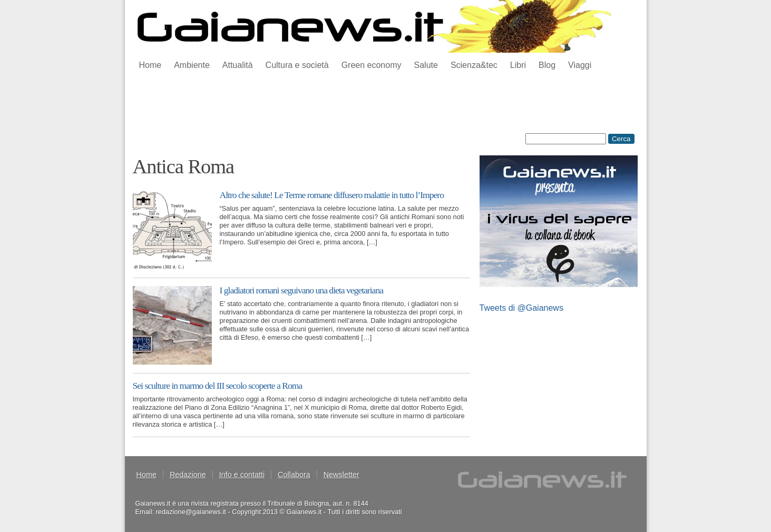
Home (150, 65)
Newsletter (341, 475)
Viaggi (580, 65)
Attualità (238, 65)
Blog (547, 65)
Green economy (372, 65)
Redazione (188, 475)
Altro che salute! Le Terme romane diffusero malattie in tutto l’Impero (332, 195)
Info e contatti (242, 475)
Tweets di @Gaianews (521, 308)
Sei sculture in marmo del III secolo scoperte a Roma (218, 386)
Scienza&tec (474, 65)
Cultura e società (297, 65)
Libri (518, 65)
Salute (426, 65)
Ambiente (192, 65)
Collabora (294, 475)
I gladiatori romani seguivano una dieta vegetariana (302, 290)
